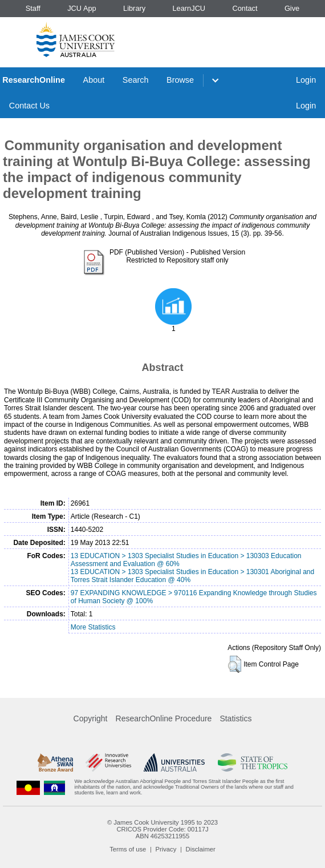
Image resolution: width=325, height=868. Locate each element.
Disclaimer (201, 849)
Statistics (235, 718)
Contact (245, 8)
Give (292, 8)
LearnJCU (189, 8)
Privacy (166, 849)
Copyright (91, 718)
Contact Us (29, 106)
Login (306, 80)
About (94, 80)
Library (134, 8)
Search (136, 80)
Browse (180, 80)
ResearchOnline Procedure (164, 718)
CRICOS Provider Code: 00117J (162, 829)
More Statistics (93, 627)
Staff (33, 8)
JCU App (82, 8)
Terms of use (128, 849)
